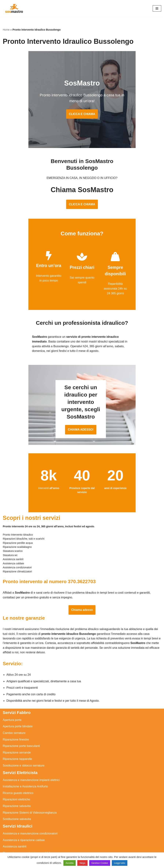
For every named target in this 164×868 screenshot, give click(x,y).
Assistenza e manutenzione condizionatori (30, 805)
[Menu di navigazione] (157, 8)
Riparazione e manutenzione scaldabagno (30, 825)
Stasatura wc (11, 851)
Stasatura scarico (14, 845)
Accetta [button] (70, 863)
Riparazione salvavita (17, 778)
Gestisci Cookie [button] (100, 863)
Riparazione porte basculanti (21, 718)
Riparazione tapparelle (17, 731)
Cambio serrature (14, 705)
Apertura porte (12, 692)
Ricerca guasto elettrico (18, 765)
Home (6, 30)
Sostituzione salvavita (17, 791)
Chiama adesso (82, 581)
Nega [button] (82, 863)
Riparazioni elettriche (16, 772)
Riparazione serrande (17, 724)
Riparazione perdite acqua (20, 838)
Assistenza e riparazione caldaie (24, 812)
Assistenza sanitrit (15, 818)
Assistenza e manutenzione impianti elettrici (31, 752)
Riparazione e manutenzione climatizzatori (30, 831)
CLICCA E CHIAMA (82, 115)
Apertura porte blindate (18, 698)
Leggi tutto (120, 863)
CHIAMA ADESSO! (82, 403)
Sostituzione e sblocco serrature (24, 737)
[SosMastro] (14, 8)
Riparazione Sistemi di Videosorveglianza (30, 785)
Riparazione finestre (16, 711)
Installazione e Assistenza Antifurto (25, 758)
